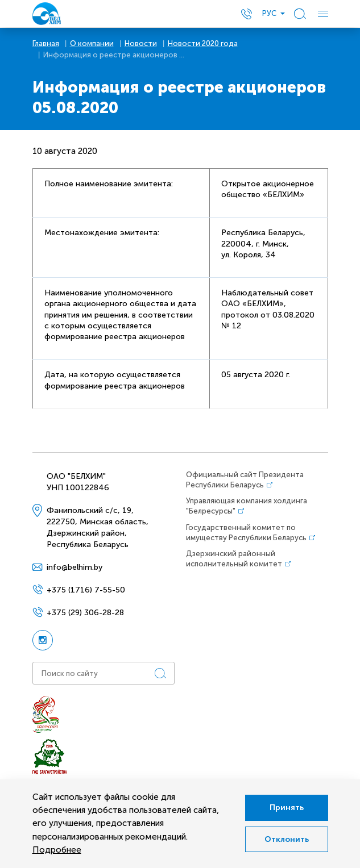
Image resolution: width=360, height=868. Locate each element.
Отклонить (284, 840)
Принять (284, 806)
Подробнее (57, 850)
